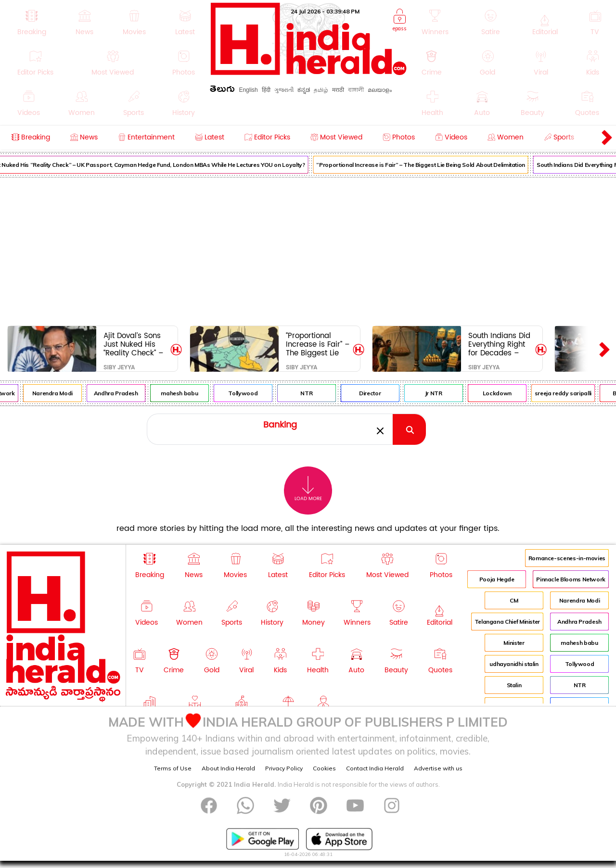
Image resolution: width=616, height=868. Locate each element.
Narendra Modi (57, 393)
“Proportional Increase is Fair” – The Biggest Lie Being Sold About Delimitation (425, 165)
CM (514, 600)
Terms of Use (173, 768)
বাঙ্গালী (356, 90)
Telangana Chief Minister (507, 622)
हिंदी (266, 90)
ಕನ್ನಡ (304, 90)
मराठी (338, 90)
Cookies (324, 768)
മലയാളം (380, 90)
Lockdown (502, 393)
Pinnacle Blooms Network (571, 579)
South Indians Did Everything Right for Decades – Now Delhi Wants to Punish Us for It (499, 344)
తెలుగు (222, 91)
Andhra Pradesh (121, 393)
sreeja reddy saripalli (568, 393)
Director (375, 393)
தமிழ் (321, 90)
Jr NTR (438, 393)
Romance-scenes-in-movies (567, 558)
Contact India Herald (375, 768)
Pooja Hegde (497, 579)
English (248, 90)
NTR (311, 393)
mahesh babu (184, 393)
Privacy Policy (284, 768)
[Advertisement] (308, 250)
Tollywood (248, 393)
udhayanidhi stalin (514, 664)
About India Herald (228, 768)
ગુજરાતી (284, 90)
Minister (514, 643)
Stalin (514, 685)
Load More (308, 489)
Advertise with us (438, 768)
